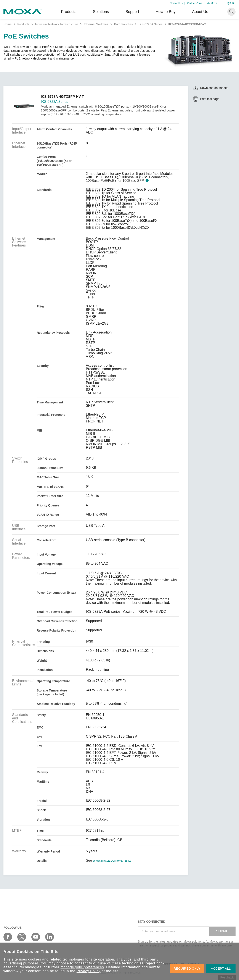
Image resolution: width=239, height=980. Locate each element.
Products (23, 24)
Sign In (230, 3)
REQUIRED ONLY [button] (187, 969)
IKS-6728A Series (151, 24)
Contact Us (176, 3)
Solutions (101, 12)
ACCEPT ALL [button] (221, 969)
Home (7, 24)
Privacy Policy (89, 971)
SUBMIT (223, 931)
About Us (200, 12)
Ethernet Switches (96, 24)
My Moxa (212, 3)
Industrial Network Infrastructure (56, 24)
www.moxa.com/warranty (112, 861)
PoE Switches (123, 24)
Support (132, 12)
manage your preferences (82, 967)
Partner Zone (195, 3)
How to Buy (165, 12)
